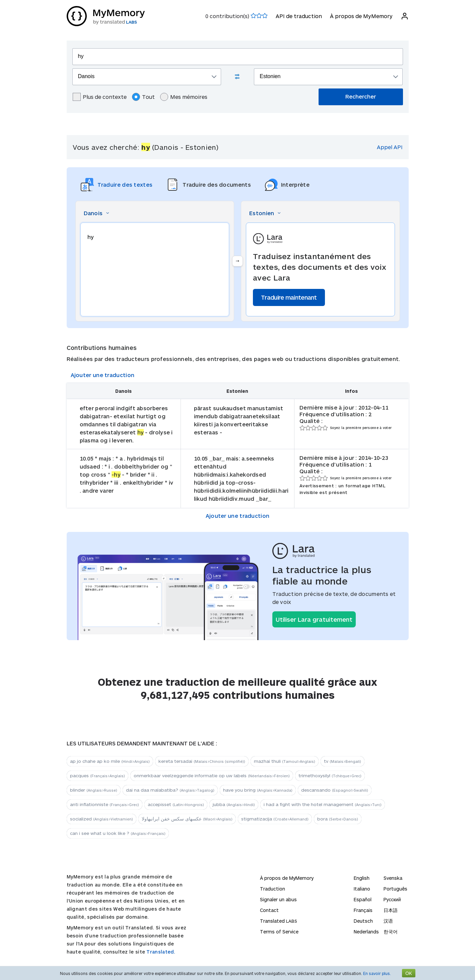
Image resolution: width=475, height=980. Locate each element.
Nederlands (366, 932)
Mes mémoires (184, 97)
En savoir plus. (377, 973)
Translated (279, 921)
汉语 (388, 921)
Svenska (393, 878)
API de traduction (299, 16)
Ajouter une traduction (103, 375)
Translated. (161, 952)
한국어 (391, 932)
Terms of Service (279, 932)
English (362, 878)
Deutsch (363, 921)
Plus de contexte (100, 97)
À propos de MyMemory (361, 16)
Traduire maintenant (289, 297)
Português (395, 889)
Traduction (273, 889)
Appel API (390, 147)
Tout (143, 97)
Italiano (362, 889)
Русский (392, 899)
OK (409, 973)
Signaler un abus (278, 899)
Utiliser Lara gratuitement (314, 619)
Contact (269, 910)
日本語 (391, 910)
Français (363, 910)
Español (363, 899)
